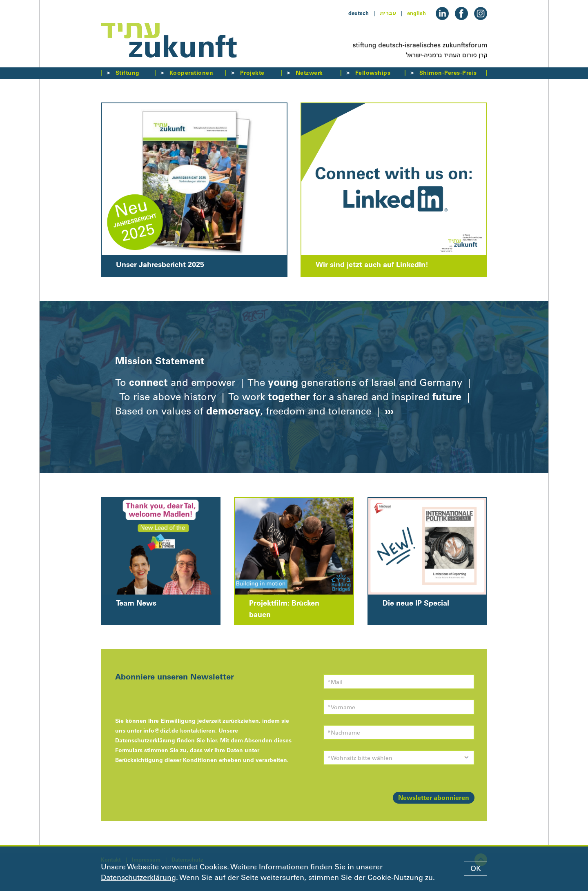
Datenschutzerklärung (138, 878)
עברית (388, 13)
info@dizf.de (161, 731)
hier (212, 740)
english (416, 13)
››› (388, 411)
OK (476, 869)
